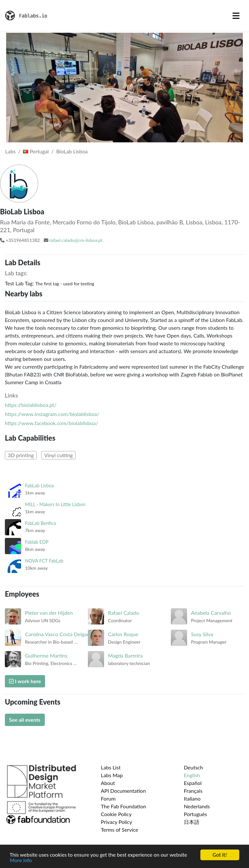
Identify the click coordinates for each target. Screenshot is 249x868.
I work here (25, 681)
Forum (108, 798)
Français (193, 791)
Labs (10, 151)
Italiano (192, 798)
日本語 (192, 822)
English (192, 775)
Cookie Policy (116, 814)
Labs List (111, 767)
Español (193, 783)
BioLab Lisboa (72, 151)
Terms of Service (119, 830)
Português (195, 814)
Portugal (36, 151)
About (108, 783)
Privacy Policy (117, 822)
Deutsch (193, 767)
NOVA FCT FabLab (44, 561)
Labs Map (112, 775)
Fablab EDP (37, 542)
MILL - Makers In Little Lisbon (55, 504)
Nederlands (197, 806)
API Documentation (123, 791)
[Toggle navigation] (236, 16)
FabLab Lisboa (39, 486)
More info (21, 861)
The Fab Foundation (124, 806)
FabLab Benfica (40, 523)
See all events (25, 720)
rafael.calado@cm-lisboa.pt (76, 240)
